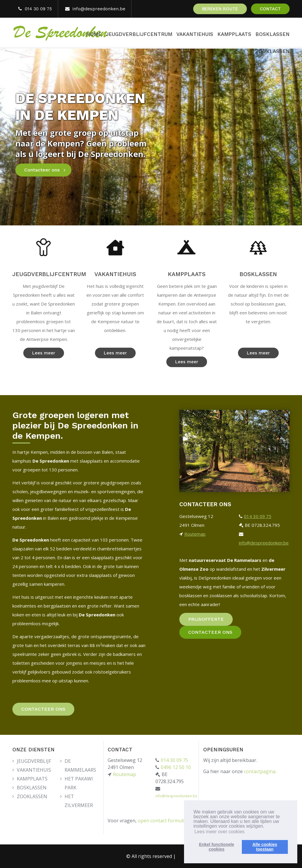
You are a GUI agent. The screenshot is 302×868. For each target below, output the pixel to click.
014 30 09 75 (38, 9)
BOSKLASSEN (273, 34)
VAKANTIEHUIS (195, 34)
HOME (94, 34)
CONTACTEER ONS (43, 709)
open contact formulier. (164, 821)
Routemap (195, 534)
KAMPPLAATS (234, 34)
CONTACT (270, 9)
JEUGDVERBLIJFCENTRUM (139, 34)
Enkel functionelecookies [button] (217, 847)
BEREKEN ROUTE (220, 9)
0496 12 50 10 (176, 767)
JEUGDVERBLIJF (34, 761)
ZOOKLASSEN (272, 51)
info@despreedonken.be (99, 9)
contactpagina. (260, 771)
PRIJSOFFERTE (206, 619)
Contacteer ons (42, 170)
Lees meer (44, 353)
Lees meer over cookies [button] (219, 832)
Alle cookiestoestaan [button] (265, 847)
